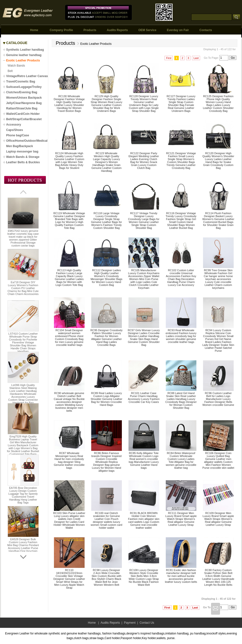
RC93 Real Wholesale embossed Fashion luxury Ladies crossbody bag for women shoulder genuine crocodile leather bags (181, 336)
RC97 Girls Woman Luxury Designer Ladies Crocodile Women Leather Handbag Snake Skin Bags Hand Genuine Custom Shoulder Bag (144, 338)
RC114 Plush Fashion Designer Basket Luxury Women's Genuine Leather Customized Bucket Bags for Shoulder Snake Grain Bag (218, 221)
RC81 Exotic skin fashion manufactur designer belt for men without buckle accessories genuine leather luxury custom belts (181, 576)
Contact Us (147, 623)
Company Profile (61, 30)
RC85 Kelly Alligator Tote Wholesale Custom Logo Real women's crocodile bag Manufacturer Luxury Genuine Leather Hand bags (144, 460)
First (169, 58)
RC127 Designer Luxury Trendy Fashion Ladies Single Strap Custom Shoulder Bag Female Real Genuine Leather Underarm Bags (181, 104)
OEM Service (147, 30)
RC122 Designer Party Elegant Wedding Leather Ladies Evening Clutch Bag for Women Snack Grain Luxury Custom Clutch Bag (144, 161)
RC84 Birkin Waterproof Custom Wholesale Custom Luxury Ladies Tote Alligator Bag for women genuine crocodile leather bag (181, 460)
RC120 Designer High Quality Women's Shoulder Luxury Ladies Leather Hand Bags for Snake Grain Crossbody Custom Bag (218, 161)
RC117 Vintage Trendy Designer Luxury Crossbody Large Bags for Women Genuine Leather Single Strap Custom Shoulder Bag (144, 221)
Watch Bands (16, 66)
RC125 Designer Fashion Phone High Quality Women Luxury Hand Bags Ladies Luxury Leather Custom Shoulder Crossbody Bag (218, 104)
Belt (10, 71)
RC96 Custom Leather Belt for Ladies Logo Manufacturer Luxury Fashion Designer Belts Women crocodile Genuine (218, 399)
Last (196, 58)
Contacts (206, 30)
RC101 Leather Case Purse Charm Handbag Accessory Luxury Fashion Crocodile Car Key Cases (144, 398)
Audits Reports (117, 30)
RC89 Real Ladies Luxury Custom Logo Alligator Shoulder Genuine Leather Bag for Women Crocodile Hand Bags (107, 399)
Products (90, 30)
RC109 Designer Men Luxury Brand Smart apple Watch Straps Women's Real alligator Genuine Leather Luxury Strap (218, 519)
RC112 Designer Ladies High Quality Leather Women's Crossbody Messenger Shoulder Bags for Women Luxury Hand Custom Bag (106, 278)
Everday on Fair (178, 30)
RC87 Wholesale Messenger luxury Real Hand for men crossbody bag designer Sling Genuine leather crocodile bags (69, 460)
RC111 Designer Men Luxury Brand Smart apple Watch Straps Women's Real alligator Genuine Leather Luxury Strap (181, 519)
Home (34, 30)
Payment (130, 623)
